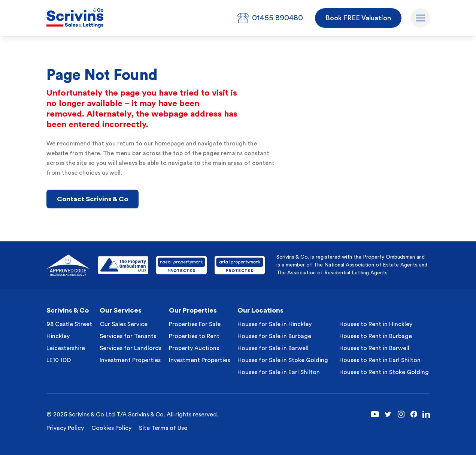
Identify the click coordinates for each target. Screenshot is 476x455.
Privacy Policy (65, 428)
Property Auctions (194, 348)
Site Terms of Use (163, 428)
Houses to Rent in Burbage (376, 336)
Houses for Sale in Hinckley (275, 324)
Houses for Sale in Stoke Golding (283, 360)
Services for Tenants (128, 336)
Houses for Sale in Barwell (273, 348)
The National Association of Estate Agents (366, 265)
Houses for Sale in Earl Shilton (279, 372)
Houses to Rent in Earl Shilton (380, 360)
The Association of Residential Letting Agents (332, 273)
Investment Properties (130, 360)
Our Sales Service (124, 324)
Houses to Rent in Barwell (374, 348)
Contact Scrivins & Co (93, 199)
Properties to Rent (194, 336)
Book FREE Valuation (358, 18)
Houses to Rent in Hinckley (376, 324)
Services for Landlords (131, 348)
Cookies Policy (111, 428)
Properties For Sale (195, 324)
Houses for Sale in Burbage (274, 336)
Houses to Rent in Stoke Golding (384, 372)
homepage (169, 144)
